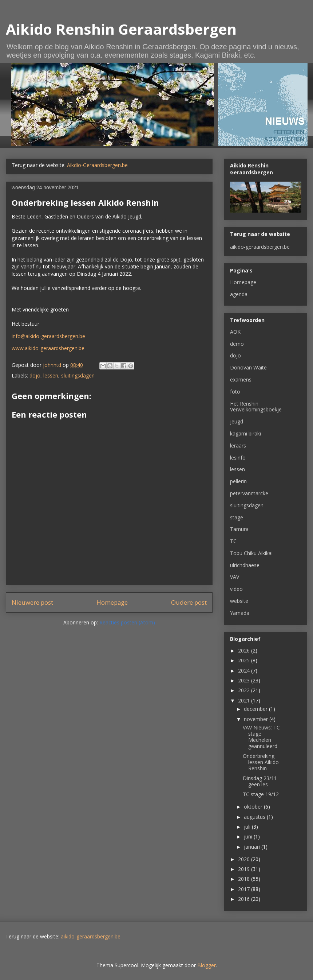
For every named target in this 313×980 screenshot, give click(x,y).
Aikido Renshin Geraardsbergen (121, 29)
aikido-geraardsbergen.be (260, 247)
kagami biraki (245, 433)
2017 (245, 889)
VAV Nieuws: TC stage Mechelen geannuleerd (261, 737)
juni (249, 836)
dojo (35, 375)
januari (253, 847)
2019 (245, 869)
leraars (238, 446)
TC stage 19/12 (261, 794)
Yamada (240, 613)
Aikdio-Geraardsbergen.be (97, 165)
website (239, 601)
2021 (245, 700)
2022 (245, 690)
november (257, 719)
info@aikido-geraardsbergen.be (48, 336)
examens (241, 379)
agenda (239, 294)
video (236, 589)
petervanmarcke (249, 493)
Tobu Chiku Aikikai (251, 553)
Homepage (112, 602)
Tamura (239, 529)
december (256, 709)
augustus (255, 817)
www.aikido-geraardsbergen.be (48, 348)
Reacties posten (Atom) (127, 622)
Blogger (207, 965)
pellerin (238, 481)
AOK (235, 332)
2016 (245, 899)
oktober (254, 807)
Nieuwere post (32, 602)
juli (248, 827)
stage (237, 517)
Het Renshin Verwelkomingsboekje (256, 407)
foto (235, 392)
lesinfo (238, 458)
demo (237, 344)
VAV (235, 577)
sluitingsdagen (78, 375)
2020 (245, 859)
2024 (245, 671)
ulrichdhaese (245, 565)
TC (233, 541)
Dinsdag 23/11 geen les (260, 781)
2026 (245, 650)
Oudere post (189, 602)
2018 (245, 879)
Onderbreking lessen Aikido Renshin (261, 762)
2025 (245, 660)
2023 (245, 680)
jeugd (237, 421)
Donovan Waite (248, 367)
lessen (51, 375)
